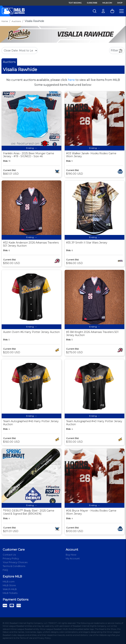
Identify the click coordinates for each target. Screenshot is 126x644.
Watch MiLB (10, 589)
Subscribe (92, 3)
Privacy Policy (11, 558)
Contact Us (9, 555)
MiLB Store (9, 585)
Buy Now (71, 555)
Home (5, 21)
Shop (120, 3)
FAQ (5, 570)
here (71, 80)
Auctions (16, 21)
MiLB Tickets (10, 593)
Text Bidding (75, 3)
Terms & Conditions (14, 566)
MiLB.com (107, 3)
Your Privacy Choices (15, 562)
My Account (73, 558)
